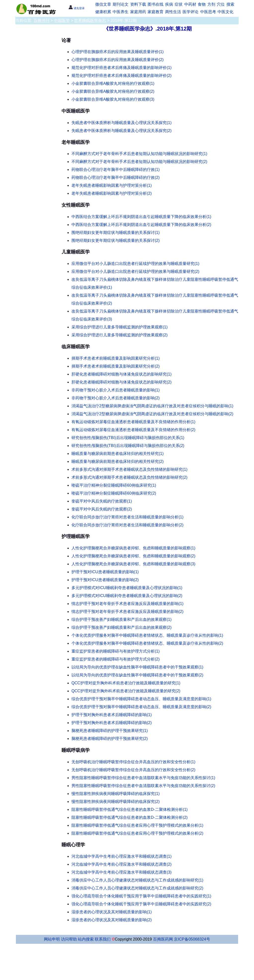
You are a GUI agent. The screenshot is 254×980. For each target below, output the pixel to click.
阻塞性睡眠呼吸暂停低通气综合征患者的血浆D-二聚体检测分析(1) (129, 809)
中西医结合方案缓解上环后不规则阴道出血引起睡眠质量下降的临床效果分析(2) (141, 225)
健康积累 (103, 12)
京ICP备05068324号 (192, 939)
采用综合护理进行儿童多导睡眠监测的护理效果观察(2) (120, 335)
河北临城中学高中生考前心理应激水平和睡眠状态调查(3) (122, 872)
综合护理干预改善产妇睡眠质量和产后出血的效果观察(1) (122, 619)
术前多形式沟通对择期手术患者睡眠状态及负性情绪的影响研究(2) (129, 477)
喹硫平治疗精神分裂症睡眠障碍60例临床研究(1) (114, 485)
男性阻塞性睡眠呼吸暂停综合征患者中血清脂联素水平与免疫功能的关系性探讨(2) (143, 786)
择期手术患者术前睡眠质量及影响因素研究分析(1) (116, 358)
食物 (202, 4)
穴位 (221, 4)
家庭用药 (138, 12)
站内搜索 (86, 939)
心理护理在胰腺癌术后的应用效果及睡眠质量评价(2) (118, 60)
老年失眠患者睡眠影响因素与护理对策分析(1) (112, 185)
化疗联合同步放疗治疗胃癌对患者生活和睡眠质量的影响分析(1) (127, 517)
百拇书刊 (41, 20)
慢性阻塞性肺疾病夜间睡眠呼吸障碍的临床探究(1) (116, 794)
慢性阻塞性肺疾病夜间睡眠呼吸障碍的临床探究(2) (116, 802)
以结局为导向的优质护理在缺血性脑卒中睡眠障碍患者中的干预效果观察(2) (137, 675)
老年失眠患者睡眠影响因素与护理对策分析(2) (112, 193)
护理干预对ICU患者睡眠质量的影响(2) (105, 580)
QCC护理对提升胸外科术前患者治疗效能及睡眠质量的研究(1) (126, 683)
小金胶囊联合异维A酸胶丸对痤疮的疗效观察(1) (113, 83)
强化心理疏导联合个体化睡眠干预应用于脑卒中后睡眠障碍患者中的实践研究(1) (141, 896)
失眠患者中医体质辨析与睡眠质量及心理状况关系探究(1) (122, 123)
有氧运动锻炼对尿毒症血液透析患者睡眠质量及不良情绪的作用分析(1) (133, 422)
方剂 (211, 4)
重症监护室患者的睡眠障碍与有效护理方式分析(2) (116, 659)
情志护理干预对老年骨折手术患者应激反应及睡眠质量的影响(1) (127, 604)
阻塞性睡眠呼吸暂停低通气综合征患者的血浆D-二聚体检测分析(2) (129, 817)
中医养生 (121, 12)
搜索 (230, 4)
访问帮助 (69, 939)
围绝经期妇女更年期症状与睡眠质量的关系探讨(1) (116, 233)
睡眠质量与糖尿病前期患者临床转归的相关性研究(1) (118, 454)
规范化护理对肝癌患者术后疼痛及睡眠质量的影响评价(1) (122, 68)
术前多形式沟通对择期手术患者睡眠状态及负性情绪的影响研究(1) (129, 469)
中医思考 (208, 12)
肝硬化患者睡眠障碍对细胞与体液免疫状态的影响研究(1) (122, 374)
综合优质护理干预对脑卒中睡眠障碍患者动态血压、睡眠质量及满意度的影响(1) (141, 699)
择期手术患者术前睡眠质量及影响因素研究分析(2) (116, 366)
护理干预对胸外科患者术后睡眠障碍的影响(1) (112, 715)
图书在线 (156, 4)
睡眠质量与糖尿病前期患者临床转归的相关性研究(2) (118, 461)
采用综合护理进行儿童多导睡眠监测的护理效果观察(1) (120, 327)
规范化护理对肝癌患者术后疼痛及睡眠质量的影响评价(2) (122, 76)
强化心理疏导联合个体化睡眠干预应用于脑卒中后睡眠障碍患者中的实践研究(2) (141, 904)
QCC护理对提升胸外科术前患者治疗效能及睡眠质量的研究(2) (126, 691)
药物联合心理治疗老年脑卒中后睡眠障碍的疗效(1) (116, 170)
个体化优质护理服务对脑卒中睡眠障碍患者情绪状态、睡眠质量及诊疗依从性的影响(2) (147, 643)
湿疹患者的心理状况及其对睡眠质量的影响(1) (112, 912)
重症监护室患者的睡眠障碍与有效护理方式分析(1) (116, 651)
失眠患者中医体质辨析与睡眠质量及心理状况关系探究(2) (122, 131)
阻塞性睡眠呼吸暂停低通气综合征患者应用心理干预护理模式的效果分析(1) (137, 825)
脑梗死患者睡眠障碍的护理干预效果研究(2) (110, 739)
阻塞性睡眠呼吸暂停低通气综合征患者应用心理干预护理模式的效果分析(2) (137, 833)
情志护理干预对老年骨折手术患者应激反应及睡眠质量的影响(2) (127, 612)
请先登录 (77, 8)
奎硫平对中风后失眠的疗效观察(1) (102, 501)
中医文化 (225, 12)
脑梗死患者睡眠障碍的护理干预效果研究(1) (110, 731)
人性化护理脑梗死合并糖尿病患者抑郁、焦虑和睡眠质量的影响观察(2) (133, 556)
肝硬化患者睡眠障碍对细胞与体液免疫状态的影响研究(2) (122, 382)
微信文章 (103, 4)
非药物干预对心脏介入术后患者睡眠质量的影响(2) (116, 398)
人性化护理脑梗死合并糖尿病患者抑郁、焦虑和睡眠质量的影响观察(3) (133, 564)
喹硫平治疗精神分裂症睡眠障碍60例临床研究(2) (114, 493)
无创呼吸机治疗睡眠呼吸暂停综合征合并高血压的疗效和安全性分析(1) (133, 762)
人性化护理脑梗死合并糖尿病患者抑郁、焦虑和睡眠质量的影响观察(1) (133, 548)
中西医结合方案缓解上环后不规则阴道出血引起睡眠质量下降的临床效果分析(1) (141, 217)
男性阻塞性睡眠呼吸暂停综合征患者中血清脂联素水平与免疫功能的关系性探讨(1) (143, 778)
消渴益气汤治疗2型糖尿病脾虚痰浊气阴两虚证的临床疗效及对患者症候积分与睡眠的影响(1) (152, 406)
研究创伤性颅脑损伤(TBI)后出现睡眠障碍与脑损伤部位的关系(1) (128, 438)
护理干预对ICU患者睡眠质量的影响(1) (105, 572)
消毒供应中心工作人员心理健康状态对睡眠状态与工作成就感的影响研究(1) (137, 880)
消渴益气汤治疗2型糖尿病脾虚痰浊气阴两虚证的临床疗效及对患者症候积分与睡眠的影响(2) (152, 414)
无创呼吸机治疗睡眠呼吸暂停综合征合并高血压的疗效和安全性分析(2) (133, 770)
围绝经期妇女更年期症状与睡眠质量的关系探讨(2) (116, 240)
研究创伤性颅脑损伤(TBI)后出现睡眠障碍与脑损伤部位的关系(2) (128, 446)
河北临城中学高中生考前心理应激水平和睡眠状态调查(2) (122, 864)
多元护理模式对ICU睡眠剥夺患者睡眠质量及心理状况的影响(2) (127, 596)
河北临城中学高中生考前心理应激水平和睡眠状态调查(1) (122, 856)
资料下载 (138, 4)
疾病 (169, 4)
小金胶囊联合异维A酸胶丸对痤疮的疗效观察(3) (113, 99)
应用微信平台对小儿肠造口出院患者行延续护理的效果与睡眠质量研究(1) (135, 264)
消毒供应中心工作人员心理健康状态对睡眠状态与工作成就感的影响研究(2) (137, 888)
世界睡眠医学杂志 (90, 20)
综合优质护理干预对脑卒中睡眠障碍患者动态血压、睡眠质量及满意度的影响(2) (141, 707)
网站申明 (52, 939)
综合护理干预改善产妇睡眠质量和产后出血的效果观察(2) (122, 627)
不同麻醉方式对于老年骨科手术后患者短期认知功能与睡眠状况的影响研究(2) (139, 162)
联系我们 (103, 939)
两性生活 (173, 12)
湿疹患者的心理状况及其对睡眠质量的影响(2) (112, 920)
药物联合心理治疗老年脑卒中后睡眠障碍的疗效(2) (116, 177)
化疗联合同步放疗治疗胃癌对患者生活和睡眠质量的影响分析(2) (127, 525)
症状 (179, 4)
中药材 (190, 4)
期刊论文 (121, 4)
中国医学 (62, 20)
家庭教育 (156, 12)
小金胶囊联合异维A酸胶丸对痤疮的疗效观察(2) (113, 91)
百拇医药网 (163, 939)
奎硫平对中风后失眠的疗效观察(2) (102, 509)
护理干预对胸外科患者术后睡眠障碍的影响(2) (112, 723)
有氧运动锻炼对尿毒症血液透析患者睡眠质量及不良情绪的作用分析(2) (133, 430)
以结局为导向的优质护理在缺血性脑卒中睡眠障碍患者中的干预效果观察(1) (137, 667)
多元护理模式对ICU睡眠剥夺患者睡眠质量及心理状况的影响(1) (127, 588)
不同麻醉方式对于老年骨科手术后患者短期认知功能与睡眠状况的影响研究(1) (139, 154)
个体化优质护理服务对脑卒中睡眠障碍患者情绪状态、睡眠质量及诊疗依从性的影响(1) (147, 635)
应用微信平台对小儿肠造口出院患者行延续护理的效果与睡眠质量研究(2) (135, 271)
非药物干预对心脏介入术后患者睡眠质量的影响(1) (116, 390)
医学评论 (190, 12)
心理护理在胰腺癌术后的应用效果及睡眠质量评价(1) (118, 52)
